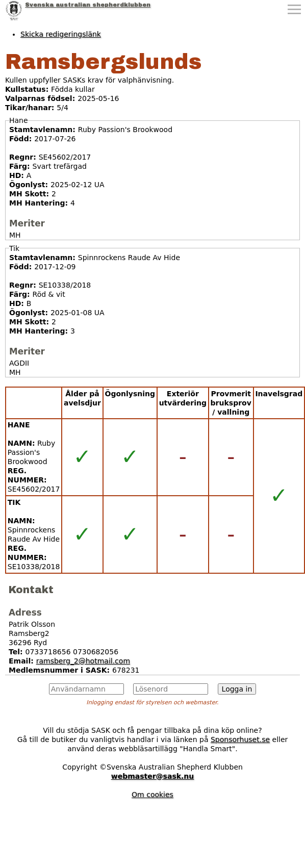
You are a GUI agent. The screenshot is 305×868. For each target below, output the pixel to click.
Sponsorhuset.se (240, 739)
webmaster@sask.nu (153, 776)
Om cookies (152, 795)
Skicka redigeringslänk (61, 34)
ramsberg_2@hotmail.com (83, 661)
